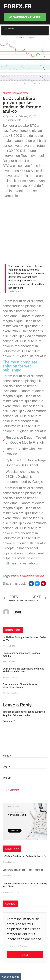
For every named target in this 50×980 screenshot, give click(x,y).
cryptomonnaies (36, 576)
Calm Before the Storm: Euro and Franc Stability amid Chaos (23, 670)
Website (7, 778)
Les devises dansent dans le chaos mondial (23, 870)
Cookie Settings (11, 977)
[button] (31, 584)
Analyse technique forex (15, 93)
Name (7, 756)
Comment (9, 721)
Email (6, 767)
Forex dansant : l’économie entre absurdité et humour (20, 686)
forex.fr (18, 6)
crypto (23, 576)
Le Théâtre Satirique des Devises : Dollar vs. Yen (25, 856)
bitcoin (15, 576)
